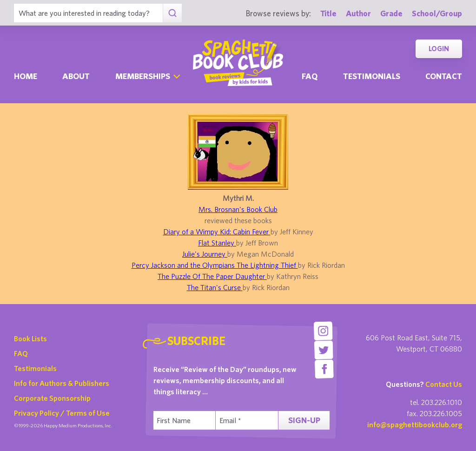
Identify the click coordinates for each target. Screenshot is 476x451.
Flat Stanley (217, 243)
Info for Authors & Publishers (62, 383)
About (76, 76)
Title (328, 13)
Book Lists (30, 338)
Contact (444, 76)
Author (358, 13)
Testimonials (372, 76)
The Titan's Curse (215, 287)
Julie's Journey (205, 254)
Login (439, 49)
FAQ (21, 353)
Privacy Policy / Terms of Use (62, 413)
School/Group (437, 13)
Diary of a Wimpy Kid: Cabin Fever (217, 232)
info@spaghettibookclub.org (415, 424)
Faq (310, 76)
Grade (391, 13)
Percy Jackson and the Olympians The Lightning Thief (215, 265)
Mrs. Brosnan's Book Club (238, 209)
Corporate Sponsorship (52, 398)
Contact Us (444, 384)
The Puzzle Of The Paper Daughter (212, 276)
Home (26, 76)
